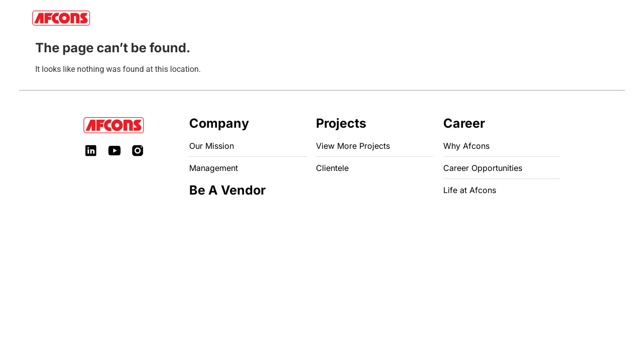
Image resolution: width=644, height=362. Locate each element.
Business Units (214, 18)
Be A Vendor (414, 18)
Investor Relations (316, 18)
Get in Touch (496, 18)
